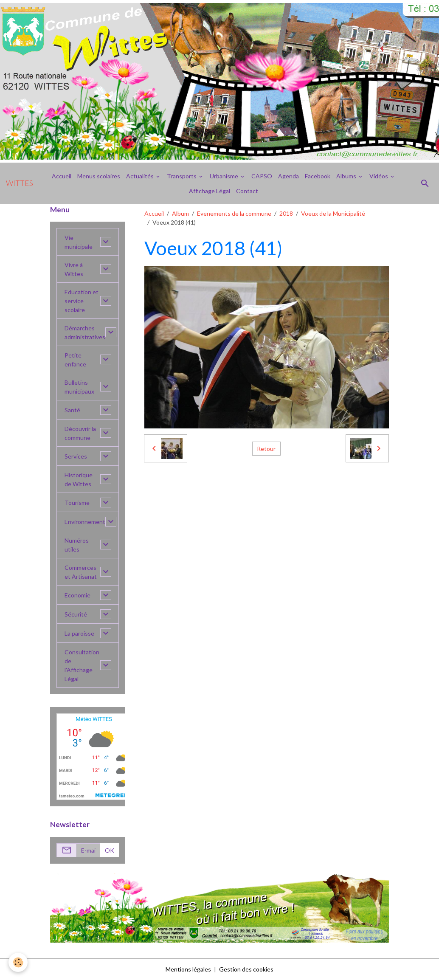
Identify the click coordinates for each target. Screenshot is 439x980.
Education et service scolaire (82, 301)
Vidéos (379, 176)
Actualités (141, 176)
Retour (266, 449)
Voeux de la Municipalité (333, 213)
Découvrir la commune (80, 433)
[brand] (20, 183)
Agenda (288, 176)
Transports (182, 176)
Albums (347, 176)
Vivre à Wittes (74, 269)
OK (110, 850)
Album (180, 213)
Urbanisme (225, 176)
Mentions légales (188, 969)
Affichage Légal (210, 191)
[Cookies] (18, 962)
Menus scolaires (99, 176)
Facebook (318, 176)
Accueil (62, 176)
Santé (72, 410)
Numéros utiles (77, 545)
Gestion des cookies (246, 969)
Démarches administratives (85, 332)
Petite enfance (75, 360)
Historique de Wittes (79, 479)
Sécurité (76, 614)
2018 (286, 213)
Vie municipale (79, 242)
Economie (77, 595)
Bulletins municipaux (79, 387)
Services (76, 456)
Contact (247, 191)
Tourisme (77, 503)
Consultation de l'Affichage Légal (82, 665)
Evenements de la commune (234, 213)
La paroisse (79, 633)
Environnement (85, 522)
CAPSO (262, 176)
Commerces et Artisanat (81, 572)
